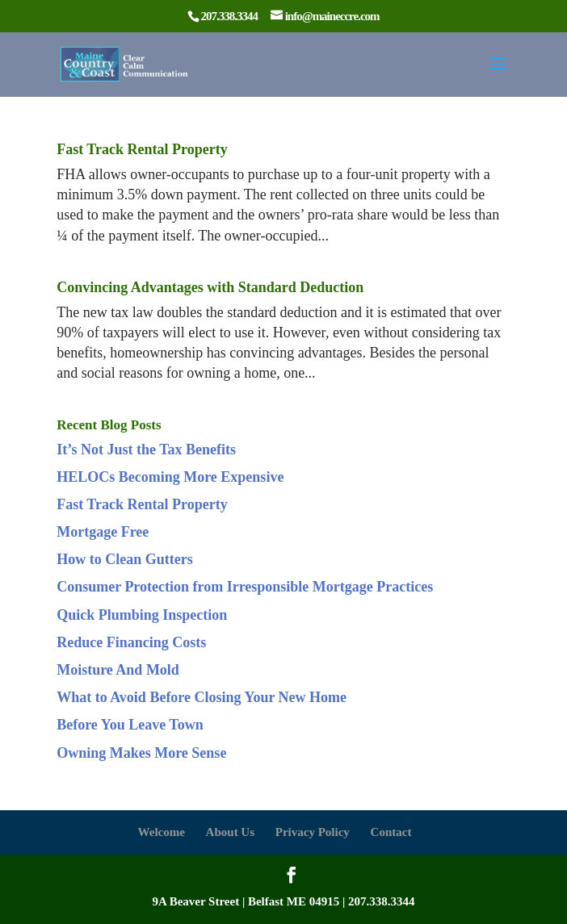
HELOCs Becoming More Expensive (170, 477)
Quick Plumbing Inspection (142, 615)
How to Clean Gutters (124, 559)
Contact (391, 832)
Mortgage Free (103, 532)
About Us (230, 832)
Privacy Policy (313, 832)
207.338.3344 (382, 901)
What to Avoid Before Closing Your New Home (202, 697)
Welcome (162, 832)
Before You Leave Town (130, 725)
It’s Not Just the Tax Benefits (146, 449)
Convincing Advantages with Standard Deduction (210, 287)
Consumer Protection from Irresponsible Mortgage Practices (245, 587)
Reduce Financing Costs (131, 642)
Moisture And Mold (118, 670)
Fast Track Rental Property (142, 149)
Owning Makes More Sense (141, 753)
